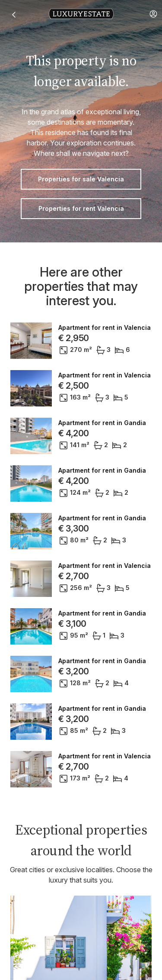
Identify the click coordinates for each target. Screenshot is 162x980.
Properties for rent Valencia (81, 208)
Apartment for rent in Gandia (102, 423)
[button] (153, 14)
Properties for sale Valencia (81, 179)
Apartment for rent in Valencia (105, 328)
